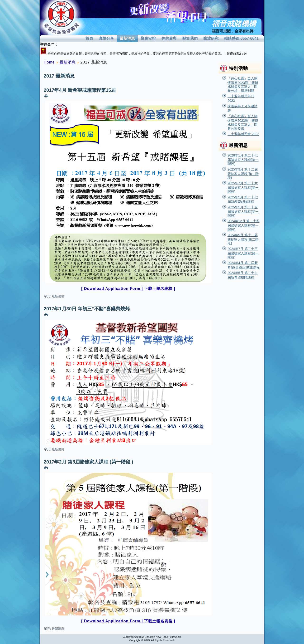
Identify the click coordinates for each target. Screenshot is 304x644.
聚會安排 (148, 38)
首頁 (89, 38)
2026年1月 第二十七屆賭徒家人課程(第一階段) (243, 159)
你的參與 (169, 38)
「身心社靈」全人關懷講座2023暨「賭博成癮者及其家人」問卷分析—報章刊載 (243, 84)
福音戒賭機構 (234, 24)
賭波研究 (211, 38)
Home (49, 62)
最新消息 (127, 38)
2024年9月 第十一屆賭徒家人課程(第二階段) (243, 239)
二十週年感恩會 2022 (243, 134)
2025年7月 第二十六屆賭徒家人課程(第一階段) (243, 187)
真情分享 (106, 38)
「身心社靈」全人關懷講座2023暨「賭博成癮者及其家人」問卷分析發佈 (243, 122)
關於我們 (190, 38)
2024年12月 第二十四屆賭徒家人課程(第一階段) (244, 225)
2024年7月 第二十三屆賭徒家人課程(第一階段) (243, 253)
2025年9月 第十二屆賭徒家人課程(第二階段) (243, 173)
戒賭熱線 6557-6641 (241, 38)
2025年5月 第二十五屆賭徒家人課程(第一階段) (243, 211)
